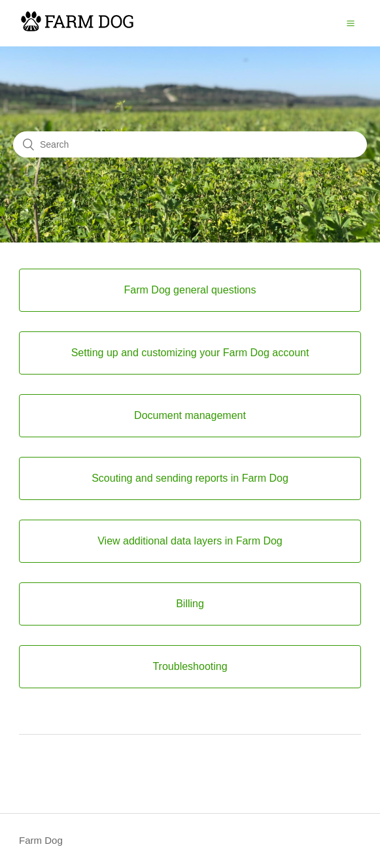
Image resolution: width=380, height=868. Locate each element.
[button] (351, 23)
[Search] (190, 144)
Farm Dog (41, 840)
